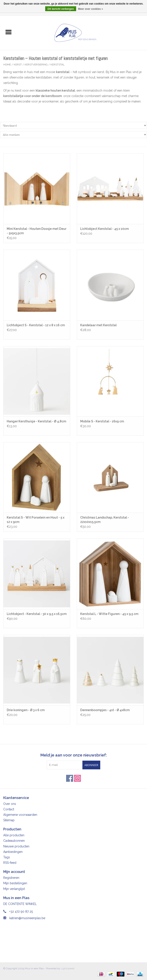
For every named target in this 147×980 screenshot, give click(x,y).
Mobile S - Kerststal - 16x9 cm (102, 421)
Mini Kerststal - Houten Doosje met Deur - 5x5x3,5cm (37, 231)
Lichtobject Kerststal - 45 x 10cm (104, 229)
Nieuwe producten (16, 846)
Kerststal (58, 65)
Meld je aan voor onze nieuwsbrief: (74, 755)
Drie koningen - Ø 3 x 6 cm (26, 710)
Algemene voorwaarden (20, 815)
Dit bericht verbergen (61, 9)
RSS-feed (10, 863)
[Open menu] (8, 32)
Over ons (10, 804)
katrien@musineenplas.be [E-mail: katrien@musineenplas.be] (27, 918)
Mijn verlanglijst (14, 889)
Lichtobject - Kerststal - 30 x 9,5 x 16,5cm (37, 614)
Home (7, 65)
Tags (7, 857)
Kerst (18, 65)
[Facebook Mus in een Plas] (70, 778)
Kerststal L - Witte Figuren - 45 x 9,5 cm (109, 614)
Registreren (11, 878)
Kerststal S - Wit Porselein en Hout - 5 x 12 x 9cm (36, 520)
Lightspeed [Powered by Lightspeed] (68, 968)
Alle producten (14, 835)
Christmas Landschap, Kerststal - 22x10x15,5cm (105, 520)
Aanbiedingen (13, 852)
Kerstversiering (36, 65)
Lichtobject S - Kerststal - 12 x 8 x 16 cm (36, 325)
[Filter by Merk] (73, 135)
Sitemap (9, 820)
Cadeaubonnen (14, 841)
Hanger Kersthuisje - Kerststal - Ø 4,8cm (36, 421)
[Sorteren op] (73, 125)
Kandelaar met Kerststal (98, 325)
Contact (9, 809)
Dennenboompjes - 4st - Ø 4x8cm (105, 710)
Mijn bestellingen (15, 883)
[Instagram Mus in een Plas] (77, 778)
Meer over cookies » (91, 9)
